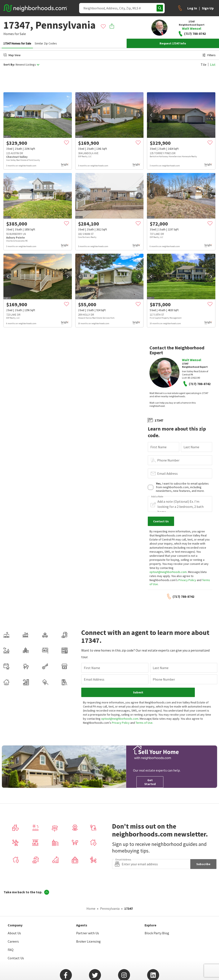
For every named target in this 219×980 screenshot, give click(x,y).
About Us (14, 933)
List (213, 64)
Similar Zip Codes (46, 43)
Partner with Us (88, 933)
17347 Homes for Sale (17, 43)
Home (91, 908)
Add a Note (157, 497)
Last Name (191, 447)
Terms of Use (144, 723)
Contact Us (16, 958)
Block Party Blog (157, 933)
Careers (13, 941)
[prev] (8, 115)
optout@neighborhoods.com (168, 572)
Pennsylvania (110, 908)
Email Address (167, 473)
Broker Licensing (88, 941)
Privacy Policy (187, 580)
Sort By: (9, 65)
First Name (158, 447)
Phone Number (168, 460)
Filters (209, 55)
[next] (68, 115)
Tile (203, 64)
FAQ (11, 950)
